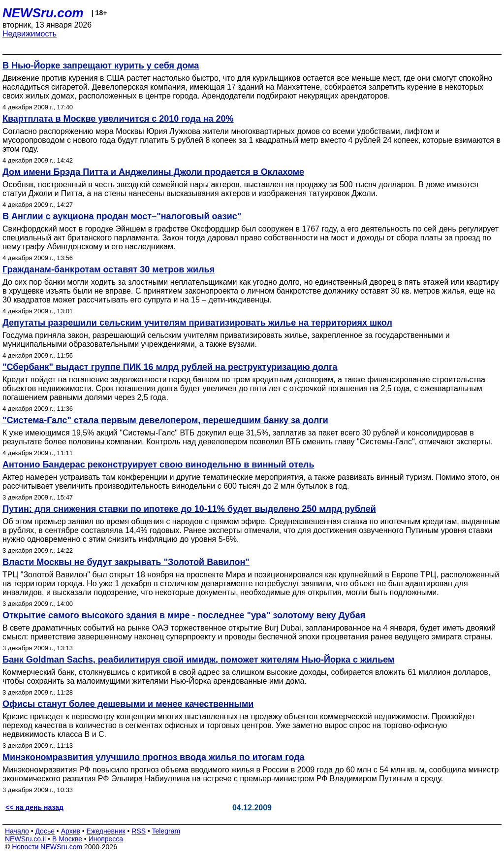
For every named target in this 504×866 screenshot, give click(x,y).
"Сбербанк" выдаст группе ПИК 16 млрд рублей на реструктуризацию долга (170, 367)
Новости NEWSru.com (47, 847)
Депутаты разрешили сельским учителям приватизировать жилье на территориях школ (197, 323)
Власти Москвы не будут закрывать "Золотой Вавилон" (126, 562)
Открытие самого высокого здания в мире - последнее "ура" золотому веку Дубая (184, 615)
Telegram (166, 831)
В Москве (67, 839)
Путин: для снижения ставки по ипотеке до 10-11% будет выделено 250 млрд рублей (189, 509)
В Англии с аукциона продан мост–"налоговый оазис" (122, 216)
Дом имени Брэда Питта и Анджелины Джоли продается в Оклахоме (153, 172)
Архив (71, 831)
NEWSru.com (43, 13)
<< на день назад (34, 807)
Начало (17, 831)
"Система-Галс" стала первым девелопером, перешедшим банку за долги (165, 420)
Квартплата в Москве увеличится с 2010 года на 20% (118, 119)
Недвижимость (30, 34)
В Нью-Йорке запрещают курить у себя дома (101, 66)
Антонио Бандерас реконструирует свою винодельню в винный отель (158, 465)
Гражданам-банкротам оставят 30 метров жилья (109, 269)
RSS (139, 831)
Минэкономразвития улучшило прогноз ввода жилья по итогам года (154, 757)
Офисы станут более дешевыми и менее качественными (128, 704)
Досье (45, 831)
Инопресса (106, 839)
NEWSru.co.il (25, 839)
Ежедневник (106, 831)
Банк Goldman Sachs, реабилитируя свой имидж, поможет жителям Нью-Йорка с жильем (198, 660)
